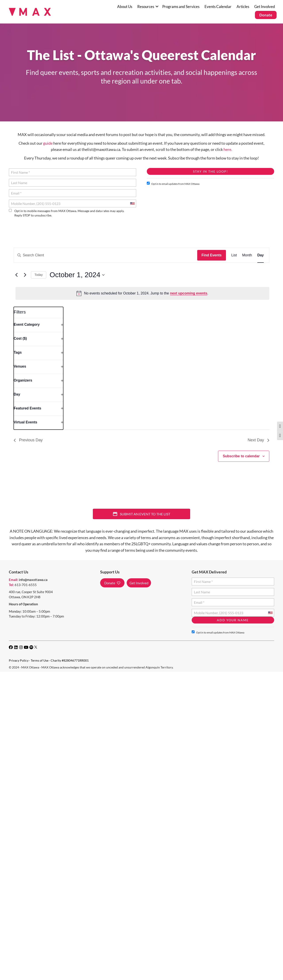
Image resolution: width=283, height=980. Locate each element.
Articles (243, 7)
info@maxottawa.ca (33, 580)
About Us (125, 7)
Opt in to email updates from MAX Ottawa (173, 184)
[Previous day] (16, 275)
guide (48, 143)
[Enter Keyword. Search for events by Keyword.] (106, 255)
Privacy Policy (19, 660)
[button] (157, 7)
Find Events (212, 255)
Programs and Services (181, 7)
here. (228, 149)
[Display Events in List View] (234, 255)
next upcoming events (189, 293)
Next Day (258, 440)
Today (39, 275)
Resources (146, 7)
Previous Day (28, 440)
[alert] (142, 293)
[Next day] (25, 275)
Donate (266, 15)
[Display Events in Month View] (247, 255)
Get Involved (265, 7)
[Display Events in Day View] (261, 255)
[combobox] (132, 204)
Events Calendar (218, 7)
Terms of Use (40, 660)
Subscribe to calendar (241, 456)
